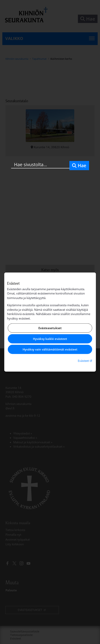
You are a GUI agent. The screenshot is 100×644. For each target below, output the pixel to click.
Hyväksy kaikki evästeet (50, 339)
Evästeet (85, 360)
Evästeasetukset (50, 328)
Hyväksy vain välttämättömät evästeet (50, 349)
